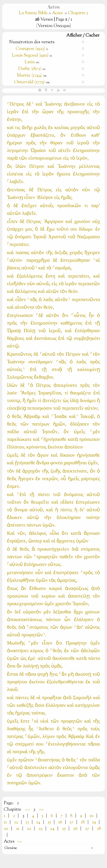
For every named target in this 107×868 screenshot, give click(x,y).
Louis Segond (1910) (30, 55)
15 (49, 822)
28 (99, 829)
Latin (30, 62)
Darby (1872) (30, 69)
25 (64, 829)
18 (83, 822)
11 (5, 822)
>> (41, 810)
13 (27, 822)
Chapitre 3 (78, 13)
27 (87, 829)
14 (38, 822)
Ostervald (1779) (29, 82)
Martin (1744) (30, 75)
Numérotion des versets (32, 42)
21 (18, 829)
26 (75, 829)
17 (72, 822)
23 (41, 829)
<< (27, 810)
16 (60, 822)
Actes (57, 13)
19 (94, 822)
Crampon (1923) (30, 49)
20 (6, 829)
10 (92, 816)
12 (16, 822)
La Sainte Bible (34, 13)
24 (52, 829)
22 (29, 829)
